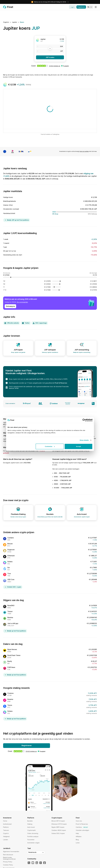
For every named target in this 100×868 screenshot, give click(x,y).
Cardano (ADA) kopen (59, 830)
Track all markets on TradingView (50, 134)
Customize (50, 446)
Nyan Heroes (12, 649)
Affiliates (79, 836)
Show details (84, 440)
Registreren (27, 745)
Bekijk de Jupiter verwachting (82, 352)
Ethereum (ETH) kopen (59, 824)
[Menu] (96, 7)
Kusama (10, 699)
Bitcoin (10, 544)
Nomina (10, 617)
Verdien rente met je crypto (18, 517)
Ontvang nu (10, 306)
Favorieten (31, 840)
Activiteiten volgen (33, 843)
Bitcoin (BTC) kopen (58, 821)
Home (5, 821)
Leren (78, 843)
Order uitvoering (33, 833)
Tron (9, 574)
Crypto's (6, 833)
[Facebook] (45, 863)
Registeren (81, 7)
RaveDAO (11, 605)
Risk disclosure (8, 855)
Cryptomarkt (31, 830)
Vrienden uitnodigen (82, 830)
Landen (6, 840)
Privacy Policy (8, 862)
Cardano (11, 538)
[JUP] (50, 51)
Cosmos (10, 693)
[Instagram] (41, 863)
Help (77, 833)
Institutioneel (7, 824)
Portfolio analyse (33, 836)
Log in (73, 7)
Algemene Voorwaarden (11, 851)
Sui (9, 568)
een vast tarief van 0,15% (35, 379)
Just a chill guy (13, 623)
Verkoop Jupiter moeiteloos (50, 352)
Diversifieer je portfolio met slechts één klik (50, 517)
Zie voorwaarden (22, 302)
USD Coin (11, 579)
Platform (6, 827)
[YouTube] (33, 863)
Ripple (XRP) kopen (58, 827)
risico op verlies (84, 151)
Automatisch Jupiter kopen (82, 517)
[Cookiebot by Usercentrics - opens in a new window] (84, 420)
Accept (78, 446)
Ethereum (11, 556)
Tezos (10, 705)
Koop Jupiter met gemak (18, 352)
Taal (29, 848)
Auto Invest (31, 827)
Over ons (79, 821)
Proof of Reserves (61, 383)
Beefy (10, 661)
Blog (77, 840)
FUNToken (11, 667)
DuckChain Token (14, 655)
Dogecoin (11, 550)
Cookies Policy (8, 865)
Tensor (10, 611)
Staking (30, 824)
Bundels (30, 821)
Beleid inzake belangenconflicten (9, 858)
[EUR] (50, 46)
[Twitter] (29, 863)
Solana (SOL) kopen (58, 833)
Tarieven (6, 830)
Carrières (82, 827)
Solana (10, 562)
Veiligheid (6, 836)
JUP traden (50, 57)
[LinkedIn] (37, 863)
